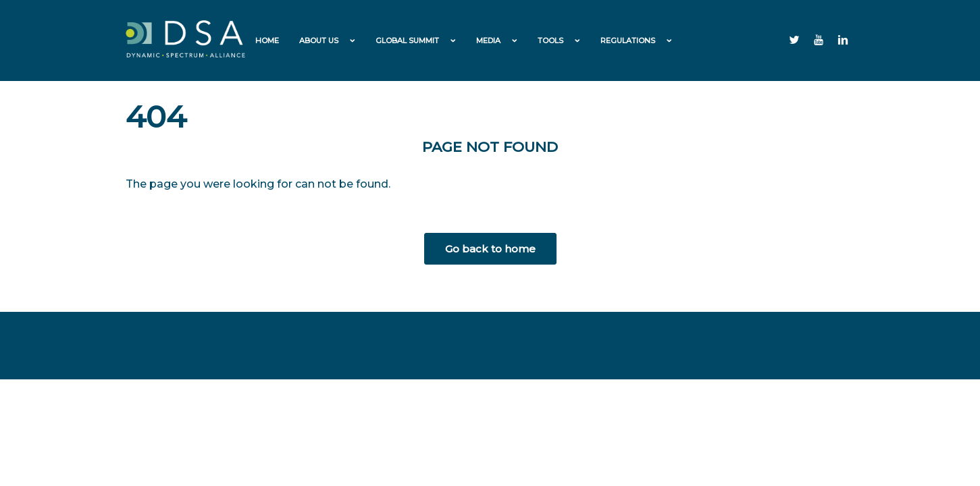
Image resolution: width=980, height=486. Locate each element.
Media (488, 40)
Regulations (628, 40)
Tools (550, 40)
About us (319, 40)
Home (267, 40)
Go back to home (490, 249)
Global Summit (407, 40)
